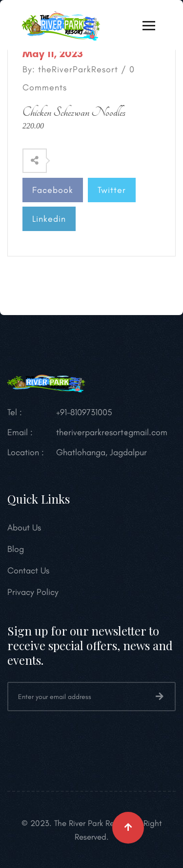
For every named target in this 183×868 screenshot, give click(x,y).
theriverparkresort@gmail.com (112, 432)
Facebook (53, 190)
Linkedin (49, 219)
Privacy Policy (33, 592)
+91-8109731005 (84, 412)
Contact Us (28, 571)
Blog (16, 549)
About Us (24, 528)
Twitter (112, 190)
